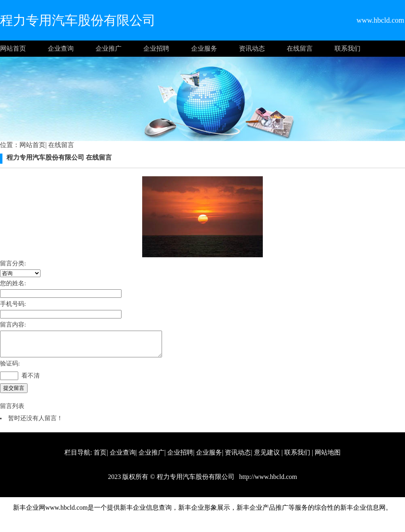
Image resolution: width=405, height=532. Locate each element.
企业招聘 (156, 48)
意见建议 (267, 457)
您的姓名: (13, 283)
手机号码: (13, 304)
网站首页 (13, 48)
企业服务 (204, 48)
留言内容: (13, 325)
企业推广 (109, 48)
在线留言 (300, 48)
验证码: (10, 368)
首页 (100, 457)
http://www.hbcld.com (268, 482)
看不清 (31, 380)
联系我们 (347, 48)
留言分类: (13, 263)
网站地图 (328, 457)
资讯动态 (252, 48)
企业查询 (61, 48)
